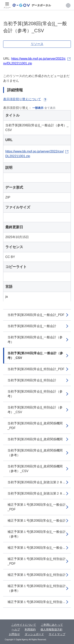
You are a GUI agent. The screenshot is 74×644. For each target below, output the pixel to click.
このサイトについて (24, 625)
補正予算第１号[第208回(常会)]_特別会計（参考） (37, 588)
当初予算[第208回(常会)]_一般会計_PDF (36, 315)
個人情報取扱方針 (52, 629)
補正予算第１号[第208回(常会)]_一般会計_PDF (37, 507)
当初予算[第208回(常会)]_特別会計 (32, 380)
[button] (68, 5)
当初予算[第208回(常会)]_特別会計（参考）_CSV (35, 410)
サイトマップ (57, 634)
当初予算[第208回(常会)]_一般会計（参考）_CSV (35, 355)
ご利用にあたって (52, 625)
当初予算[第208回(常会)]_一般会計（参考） (35, 340)
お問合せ (14, 634)
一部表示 (38, 108)
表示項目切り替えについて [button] (25, 99)
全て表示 (50, 108)
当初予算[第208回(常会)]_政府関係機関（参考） (35, 453)
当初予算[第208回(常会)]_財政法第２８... (36, 482)
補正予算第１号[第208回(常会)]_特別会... (36, 602)
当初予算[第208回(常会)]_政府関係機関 (35, 439)
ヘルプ (16, 629)
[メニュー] (7, 5)
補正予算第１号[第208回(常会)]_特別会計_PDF (37, 561)
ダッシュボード (34, 634)
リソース (37, 44)
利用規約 (30, 629)
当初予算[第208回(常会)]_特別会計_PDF (36, 369)
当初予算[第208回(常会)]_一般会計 (32, 326)
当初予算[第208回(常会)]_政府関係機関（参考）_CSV (35, 469)
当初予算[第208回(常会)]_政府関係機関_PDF (35, 426)
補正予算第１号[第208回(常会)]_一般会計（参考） (37, 534)
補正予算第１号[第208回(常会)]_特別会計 (37, 575)
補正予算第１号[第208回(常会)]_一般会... (36, 548)
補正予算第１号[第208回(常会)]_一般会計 (37, 521)
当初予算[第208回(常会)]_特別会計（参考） (35, 394)
